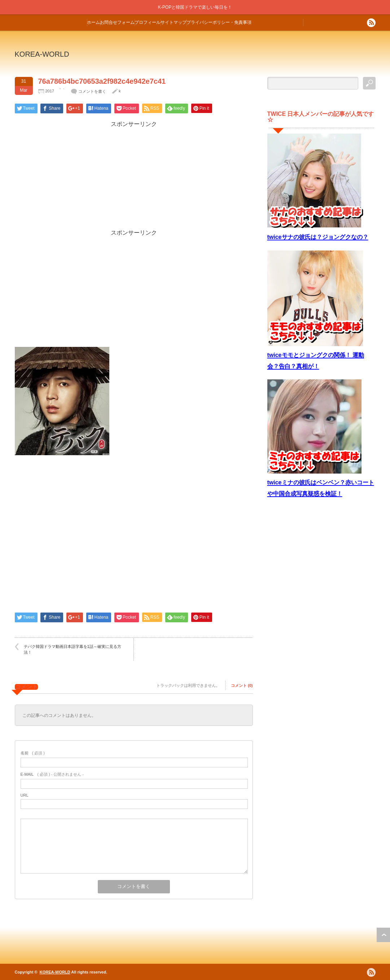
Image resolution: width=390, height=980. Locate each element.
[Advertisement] (134, 179)
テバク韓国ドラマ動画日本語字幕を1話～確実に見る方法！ (73, 649)
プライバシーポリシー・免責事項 (219, 22)
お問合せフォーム (117, 22)
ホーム (93, 22)
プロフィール (148, 22)
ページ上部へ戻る (383, 935)
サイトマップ (174, 22)
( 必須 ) (33, 753)
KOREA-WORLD (42, 54)
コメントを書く (92, 91)
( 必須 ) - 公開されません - (52, 774)
